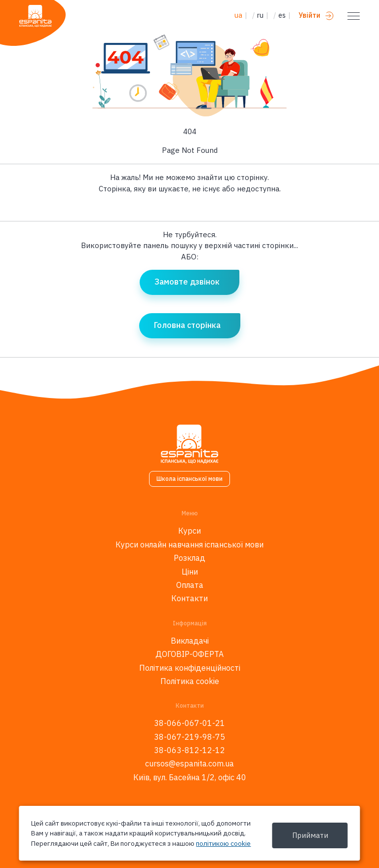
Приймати (310, 835)
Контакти (189, 598)
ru (260, 15)
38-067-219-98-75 (189, 737)
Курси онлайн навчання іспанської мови (189, 544)
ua (238, 15)
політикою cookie (223, 843)
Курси (189, 531)
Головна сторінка (187, 325)
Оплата (190, 585)
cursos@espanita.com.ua (189, 763)
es (282, 15)
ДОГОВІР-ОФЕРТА (189, 654)
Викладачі (190, 641)
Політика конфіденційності (190, 668)
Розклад (189, 558)
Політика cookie (190, 681)
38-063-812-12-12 (189, 750)
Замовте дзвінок (187, 282)
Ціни (190, 572)
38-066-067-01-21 (189, 723)
